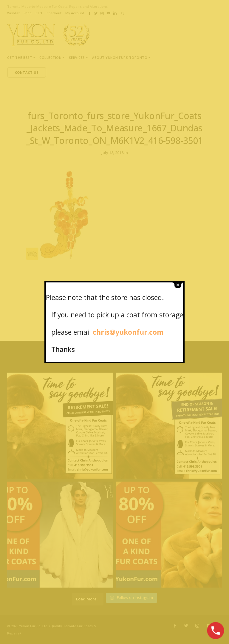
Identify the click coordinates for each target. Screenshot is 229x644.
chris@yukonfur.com (128, 332)
